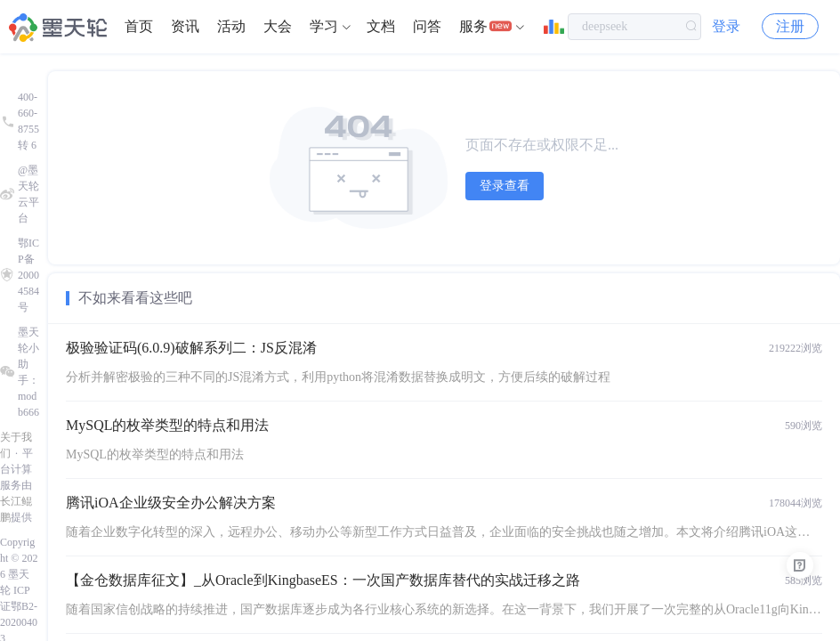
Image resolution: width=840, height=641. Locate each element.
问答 (427, 26)
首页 (139, 26)
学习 (324, 26)
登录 (726, 26)
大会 (278, 26)
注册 (790, 26)
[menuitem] (139, 27)
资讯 (185, 26)
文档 (381, 26)
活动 (231, 26)
